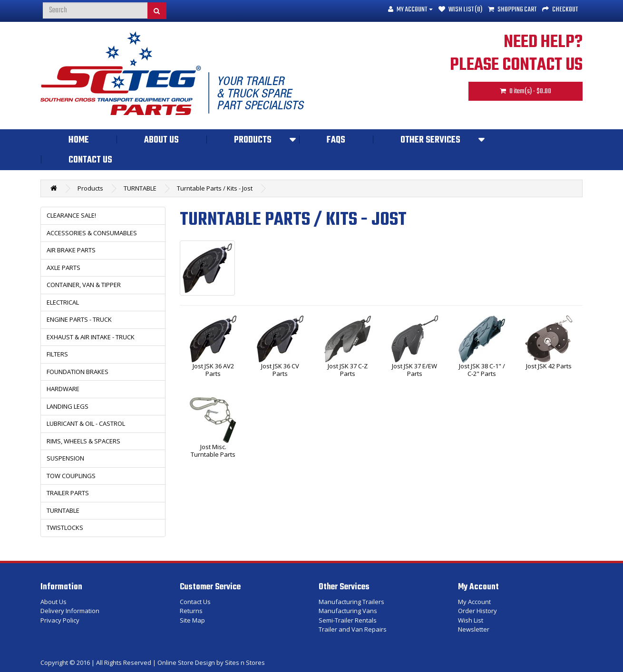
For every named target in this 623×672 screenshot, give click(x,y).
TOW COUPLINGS (71, 476)
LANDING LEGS (68, 406)
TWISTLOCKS (65, 528)
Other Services (430, 140)
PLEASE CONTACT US (516, 65)
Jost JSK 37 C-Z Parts (348, 370)
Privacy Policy (60, 620)
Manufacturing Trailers (351, 602)
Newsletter (474, 629)
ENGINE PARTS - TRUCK (79, 319)
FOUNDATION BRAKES (78, 372)
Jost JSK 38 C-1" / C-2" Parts (482, 370)
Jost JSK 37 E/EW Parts (414, 370)
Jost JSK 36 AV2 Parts (213, 370)
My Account (474, 602)
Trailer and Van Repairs (353, 629)
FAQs (336, 140)
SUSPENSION (65, 458)
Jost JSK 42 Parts (549, 366)
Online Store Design (186, 662)
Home (79, 140)
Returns (191, 611)
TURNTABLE (140, 188)
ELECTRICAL (63, 302)
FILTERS (57, 354)
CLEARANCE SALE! (71, 215)
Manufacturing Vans (348, 611)
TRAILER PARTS (68, 493)
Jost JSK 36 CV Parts (280, 370)
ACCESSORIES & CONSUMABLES (92, 233)
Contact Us (90, 160)
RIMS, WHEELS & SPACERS (83, 441)
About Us (161, 140)
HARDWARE (63, 389)
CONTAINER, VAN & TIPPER (84, 285)
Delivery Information (70, 611)
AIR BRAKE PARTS (71, 250)
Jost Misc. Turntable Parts (213, 451)
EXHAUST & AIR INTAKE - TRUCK (91, 337)
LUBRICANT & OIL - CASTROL (86, 423)
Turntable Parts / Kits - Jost (215, 188)
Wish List (471, 620)
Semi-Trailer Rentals (348, 620)
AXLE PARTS (63, 268)
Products (253, 140)
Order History (477, 611)
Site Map (192, 620)
